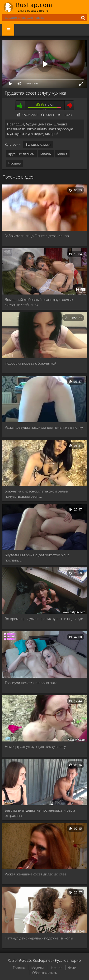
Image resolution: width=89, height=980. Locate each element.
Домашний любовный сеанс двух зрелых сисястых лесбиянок (39, 302)
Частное (14, 163)
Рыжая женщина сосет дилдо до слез (35, 874)
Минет (62, 154)
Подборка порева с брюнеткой (30, 363)
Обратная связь (45, 973)
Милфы (46, 154)
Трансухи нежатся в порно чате (31, 683)
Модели (37, 968)
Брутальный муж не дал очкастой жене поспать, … (37, 557)
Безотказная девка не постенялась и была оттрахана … (40, 813)
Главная (19, 968)
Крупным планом (21, 154)
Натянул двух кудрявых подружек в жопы (39, 938)
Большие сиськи (38, 144)
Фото (72, 968)
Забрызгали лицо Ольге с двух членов (37, 236)
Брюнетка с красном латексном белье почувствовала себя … (36, 494)
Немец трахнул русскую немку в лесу (35, 746)
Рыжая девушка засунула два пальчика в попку (44, 427)
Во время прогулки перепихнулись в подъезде (44, 619)
